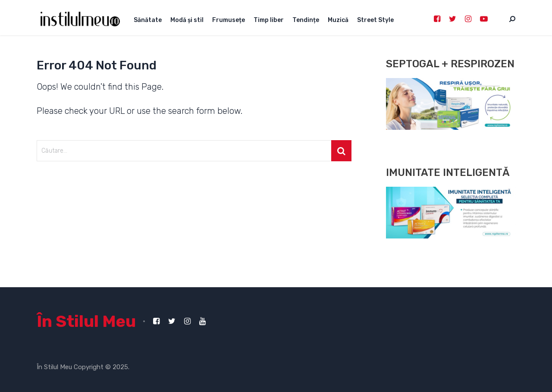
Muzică (338, 20)
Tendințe (306, 20)
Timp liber (269, 20)
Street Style (375, 20)
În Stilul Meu (86, 321)
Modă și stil (187, 20)
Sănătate (148, 20)
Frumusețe (229, 20)
